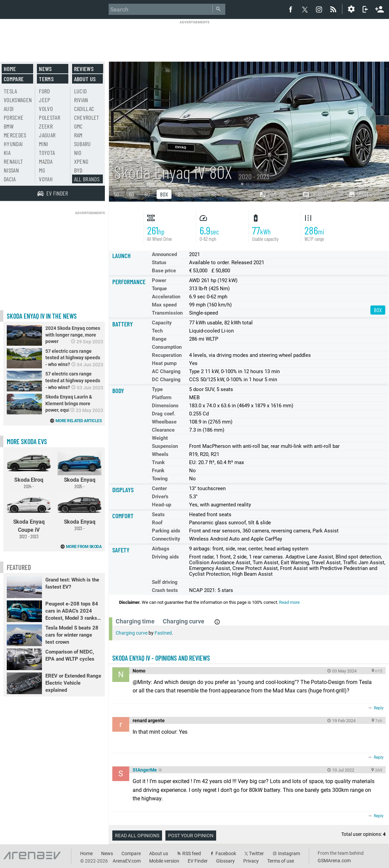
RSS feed (192, 853)
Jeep (44, 100)
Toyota (47, 153)
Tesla (10, 91)
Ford (44, 91)
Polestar (50, 117)
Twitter (256, 853)
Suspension (165, 446)
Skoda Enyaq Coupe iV (29, 516)
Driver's (160, 497)
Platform (162, 397)
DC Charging (166, 380)
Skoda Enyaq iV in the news (42, 316)
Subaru (83, 144)
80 (147, 194)
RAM (78, 135)
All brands (87, 179)
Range (159, 339)
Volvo (46, 109)
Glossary (225, 861)
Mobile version (164, 861)
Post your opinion (191, 836)
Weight (160, 438)
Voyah (46, 179)
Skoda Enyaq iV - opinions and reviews (161, 658)
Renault (13, 161)
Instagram (289, 853)
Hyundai (13, 144)
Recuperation (167, 355)
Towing (160, 479)
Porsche (14, 117)
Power (159, 280)
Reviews (84, 69)
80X (164, 194)
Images (360, 194)
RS (214, 194)
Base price (164, 271)
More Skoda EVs (27, 441)
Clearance (163, 430)
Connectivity (166, 539)
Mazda (46, 161)
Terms (46, 79)
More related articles (79, 421)
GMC (78, 126)
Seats (158, 515)
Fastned (163, 633)
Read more (289, 602)
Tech (157, 331)
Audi (9, 109)
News (45, 69)
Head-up (162, 505)
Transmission (167, 313)
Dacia (10, 179)
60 (132, 194)
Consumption (167, 347)
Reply (379, 708)
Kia (7, 153)
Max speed (164, 305)
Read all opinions (137, 836)
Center (159, 488)
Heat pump (164, 363)
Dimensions (165, 406)
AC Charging (166, 371)
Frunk (158, 471)
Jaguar (47, 135)
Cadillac (84, 109)
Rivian (81, 100)
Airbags (161, 549)
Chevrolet (87, 117)
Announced (164, 254)
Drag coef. (164, 414)
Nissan (11, 170)
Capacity (162, 323)
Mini (43, 144)
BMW (9, 126)
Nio (78, 153)
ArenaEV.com (127, 861)
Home (10, 69)
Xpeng (81, 161)
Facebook (226, 853)
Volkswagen (18, 100)
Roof (157, 523)
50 (117, 194)
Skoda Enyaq (79, 470)
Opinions (316, 194)
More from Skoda (84, 547)
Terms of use (281, 861)
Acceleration (166, 297)
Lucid (81, 91)
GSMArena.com (334, 861)
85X (197, 194)
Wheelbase (164, 422)
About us (85, 79)
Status (159, 262)
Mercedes (15, 135)
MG (42, 170)
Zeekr (46, 126)
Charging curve (132, 633)
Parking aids (166, 531)
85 (181, 194)
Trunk (158, 462)
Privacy (251, 861)
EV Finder (198, 861)
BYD (78, 170)
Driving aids (165, 557)
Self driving (165, 582)
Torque (159, 289)
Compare (273, 194)
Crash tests (165, 590)
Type (157, 389)
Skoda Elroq (29, 470)
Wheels (160, 454)
